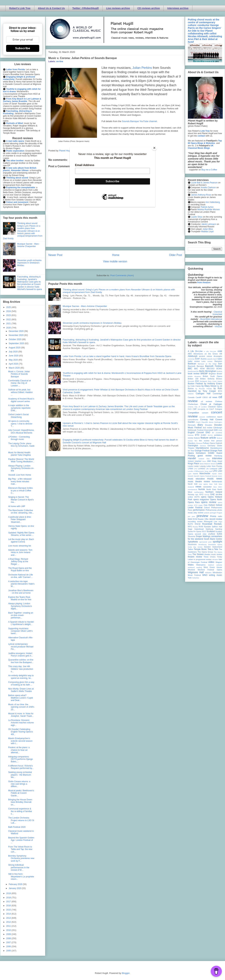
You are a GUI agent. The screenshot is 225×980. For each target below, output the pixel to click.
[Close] (154, 148)
